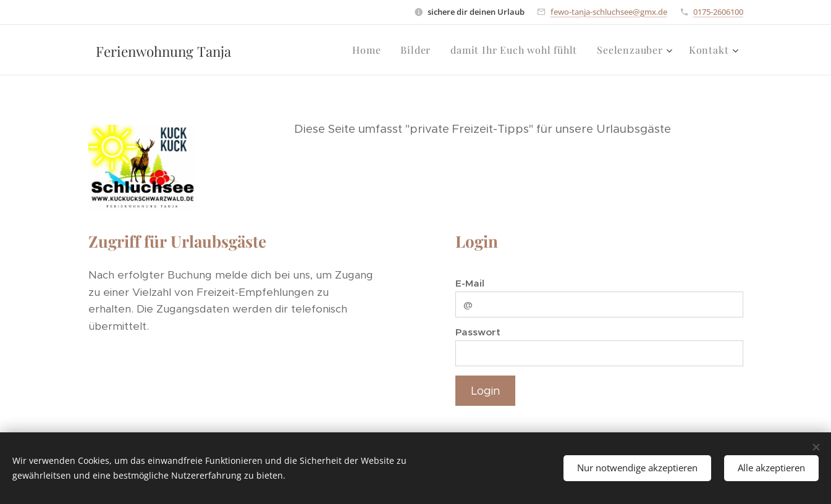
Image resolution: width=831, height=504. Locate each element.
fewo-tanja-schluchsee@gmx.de (609, 12)
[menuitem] (370, 50)
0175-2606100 (718, 12)
